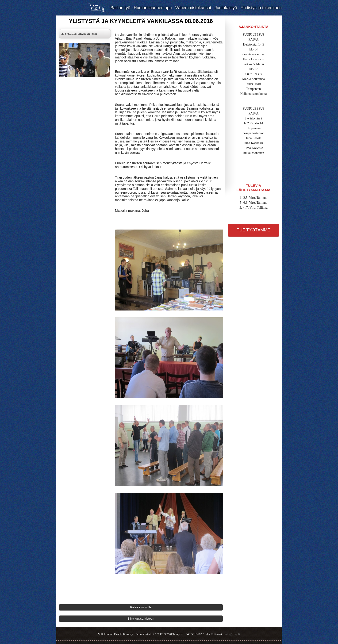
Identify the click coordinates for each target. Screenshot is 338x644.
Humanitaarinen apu (153, 8)
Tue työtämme (254, 230)
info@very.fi (232, 634)
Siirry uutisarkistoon (141, 619)
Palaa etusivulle (141, 607)
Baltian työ (120, 8)
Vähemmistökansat (193, 8)
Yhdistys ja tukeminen (261, 8)
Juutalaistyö (226, 8)
